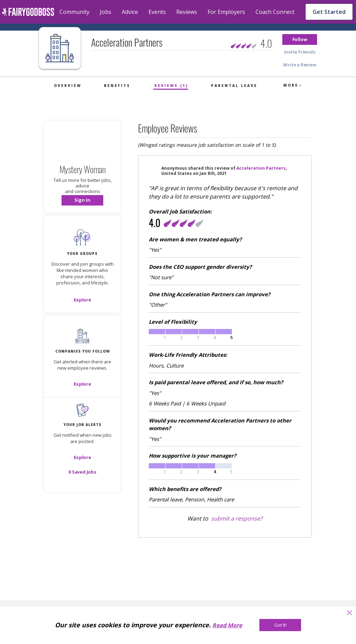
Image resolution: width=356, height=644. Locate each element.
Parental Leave (234, 86)
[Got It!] (280, 625)
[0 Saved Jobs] (82, 472)
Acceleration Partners (261, 168)
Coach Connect (275, 12)
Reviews (187, 12)
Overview (68, 86)
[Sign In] (82, 200)
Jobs (106, 12)
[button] (300, 39)
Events (157, 12)
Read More (227, 625)
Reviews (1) (171, 86)
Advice (130, 12)
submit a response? (237, 518)
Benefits (117, 86)
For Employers (226, 12)
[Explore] (82, 300)
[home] (28, 12)
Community (74, 12)
